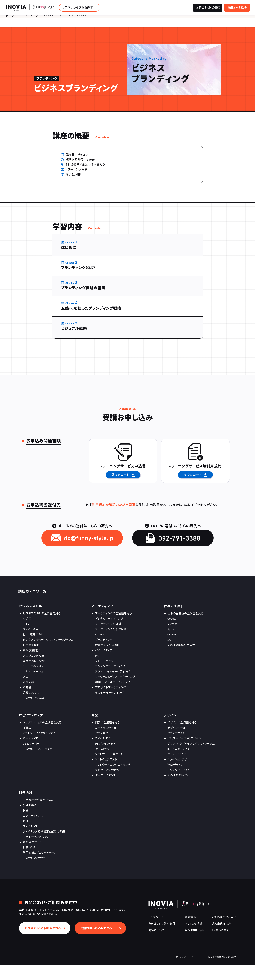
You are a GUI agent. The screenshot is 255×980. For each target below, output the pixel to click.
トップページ (156, 932)
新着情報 (190, 932)
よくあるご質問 (220, 945)
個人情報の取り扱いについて (222, 972)
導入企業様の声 (221, 939)
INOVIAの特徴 (194, 939)
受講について (156, 945)
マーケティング (25, 18)
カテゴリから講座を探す (77, 7)
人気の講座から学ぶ (224, 932)
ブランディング (48, 18)
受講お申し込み (194, 945)
